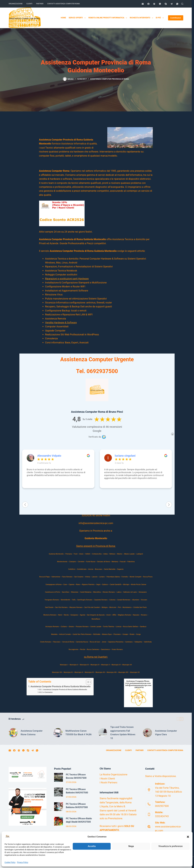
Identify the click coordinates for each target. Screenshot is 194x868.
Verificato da (95, 437)
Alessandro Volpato (49, 456)
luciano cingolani (125, 456)
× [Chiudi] (173, 434)
